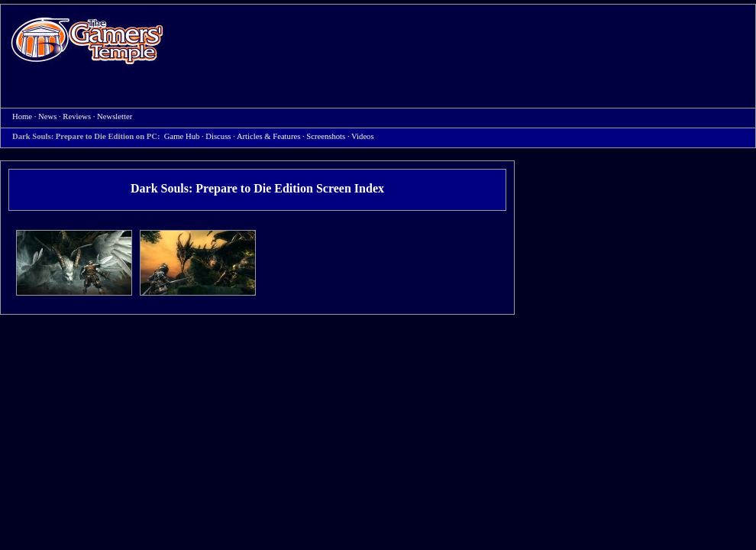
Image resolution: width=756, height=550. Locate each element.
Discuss (218, 136)
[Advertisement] (238, 56)
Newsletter (115, 116)
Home (87, 40)
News (47, 116)
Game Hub (182, 136)
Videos (363, 136)
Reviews (77, 116)
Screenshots (326, 136)
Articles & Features (268, 136)
